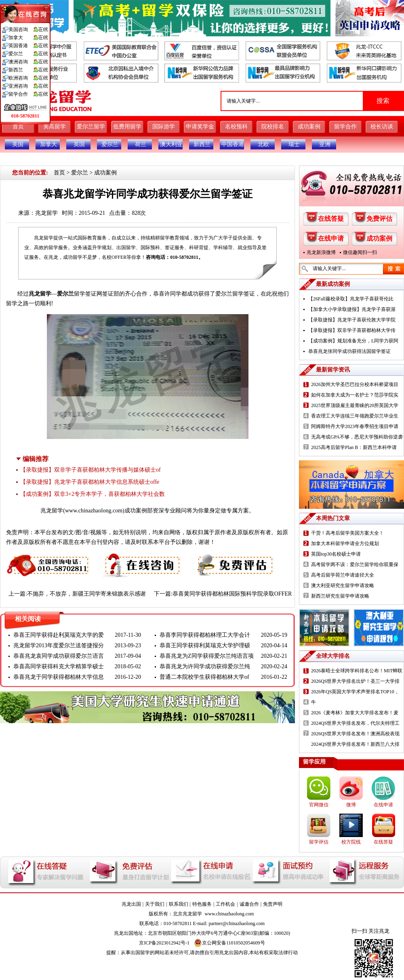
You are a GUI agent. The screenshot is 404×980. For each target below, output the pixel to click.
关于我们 (155, 904)
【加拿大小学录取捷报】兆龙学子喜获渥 (352, 309)
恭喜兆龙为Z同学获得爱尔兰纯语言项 (207, 656)
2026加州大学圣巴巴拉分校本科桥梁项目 (355, 384)
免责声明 (273, 904)
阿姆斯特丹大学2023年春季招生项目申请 (355, 426)
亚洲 (325, 144)
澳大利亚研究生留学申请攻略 (343, 585)
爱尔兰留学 (91, 127)
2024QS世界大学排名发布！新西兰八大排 (355, 744)
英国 (79, 144)
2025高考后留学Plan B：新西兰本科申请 (354, 447)
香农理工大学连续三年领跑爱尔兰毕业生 (355, 416)
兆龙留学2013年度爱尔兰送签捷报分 (59, 645)
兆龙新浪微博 (321, 252)
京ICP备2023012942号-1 (164, 943)
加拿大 (48, 144)
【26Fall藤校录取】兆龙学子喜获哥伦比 (351, 299)
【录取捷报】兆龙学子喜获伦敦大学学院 (352, 320)
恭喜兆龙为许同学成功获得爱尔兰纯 (205, 666)
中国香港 (233, 144)
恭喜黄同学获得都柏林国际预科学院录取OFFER (232, 594)
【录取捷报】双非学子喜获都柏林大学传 (352, 330)
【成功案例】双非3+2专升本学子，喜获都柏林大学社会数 (93, 494)
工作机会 (225, 904)
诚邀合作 (249, 904)
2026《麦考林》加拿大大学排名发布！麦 (355, 713)
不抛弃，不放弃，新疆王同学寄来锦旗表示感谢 (86, 594)
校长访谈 (382, 127)
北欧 (263, 144)
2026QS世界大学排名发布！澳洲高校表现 (355, 734)
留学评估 (319, 842)
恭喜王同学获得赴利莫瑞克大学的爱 (59, 635)
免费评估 (379, 219)
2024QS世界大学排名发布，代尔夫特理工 (355, 723)
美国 (18, 144)
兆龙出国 (131, 904)
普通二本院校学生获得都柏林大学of (204, 677)
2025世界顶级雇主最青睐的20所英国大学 (355, 405)
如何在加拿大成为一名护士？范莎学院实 (355, 395)
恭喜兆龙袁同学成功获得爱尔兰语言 (59, 656)
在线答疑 (331, 219)
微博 (351, 805)
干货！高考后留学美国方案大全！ (347, 533)
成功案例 (309, 127)
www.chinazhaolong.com (94, 511)
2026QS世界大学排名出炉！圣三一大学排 (355, 681)
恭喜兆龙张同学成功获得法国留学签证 (349, 351)
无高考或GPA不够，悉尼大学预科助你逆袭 (357, 437)
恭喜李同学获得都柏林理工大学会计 (205, 635)
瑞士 (294, 144)
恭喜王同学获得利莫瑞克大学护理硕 (205, 645)
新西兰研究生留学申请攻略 (340, 596)
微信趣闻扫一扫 (360, 252)
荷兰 (141, 144)
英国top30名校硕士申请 (336, 554)
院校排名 (273, 127)
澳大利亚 (171, 144)
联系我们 (179, 904)
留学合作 (345, 127)
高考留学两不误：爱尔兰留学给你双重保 (355, 564)
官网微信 (319, 805)
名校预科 (236, 127)
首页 (18, 127)
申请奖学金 (200, 127)
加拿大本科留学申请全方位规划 (345, 544)
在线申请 (331, 238)
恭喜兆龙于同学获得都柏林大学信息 (59, 677)
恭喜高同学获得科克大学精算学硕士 (59, 666)
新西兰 (202, 144)
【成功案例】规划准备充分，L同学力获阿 (353, 341)
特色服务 (202, 904)
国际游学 (164, 127)
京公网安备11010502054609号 (229, 943)
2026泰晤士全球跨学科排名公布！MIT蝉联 (357, 671)
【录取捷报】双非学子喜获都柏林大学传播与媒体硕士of (90, 470)
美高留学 (55, 127)
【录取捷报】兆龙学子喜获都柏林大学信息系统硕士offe (90, 482)
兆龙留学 (46, 213)
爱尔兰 (110, 144)
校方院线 (351, 842)
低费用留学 (127, 127)
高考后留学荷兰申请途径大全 (343, 575)
